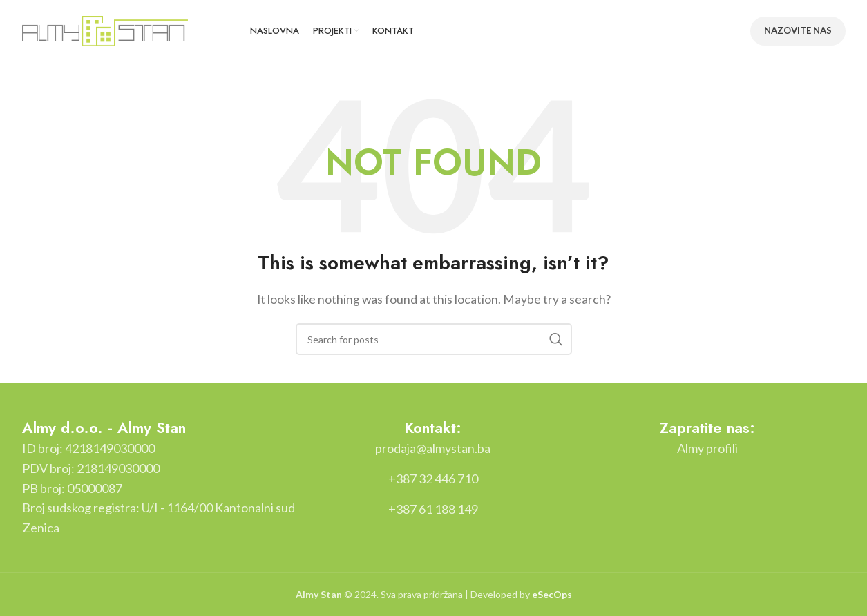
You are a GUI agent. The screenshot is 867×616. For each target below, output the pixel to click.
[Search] (434, 339)
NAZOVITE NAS (798, 30)
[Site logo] (105, 29)
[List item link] (433, 449)
